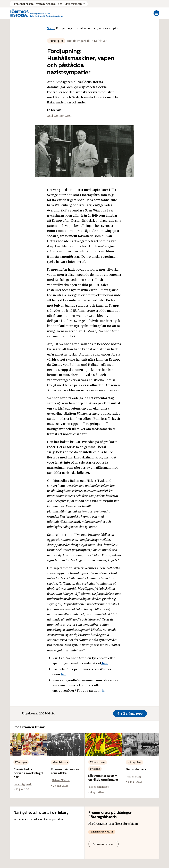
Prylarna (95, 769)
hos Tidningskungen (47, 4)
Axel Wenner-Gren (59, 116)
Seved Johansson (99, 787)
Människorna (60, 762)
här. (104, 663)
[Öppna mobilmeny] (156, 13)
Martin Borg (134, 776)
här (64, 674)
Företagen (56, 41)
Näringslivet (134, 762)
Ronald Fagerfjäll (78, 41)
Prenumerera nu (103, 844)
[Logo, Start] (36, 13)
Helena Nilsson (61, 780)
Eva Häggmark (23, 784)
